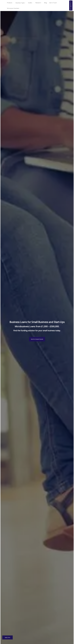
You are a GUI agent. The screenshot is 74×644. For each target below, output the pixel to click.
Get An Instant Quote (37, 339)
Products (10, 3)
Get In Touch (53, 3)
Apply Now (7, 637)
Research (38, 3)
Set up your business (13, 8)
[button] (71, 5)
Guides (30, 3)
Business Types (20, 3)
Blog (46, 3)
